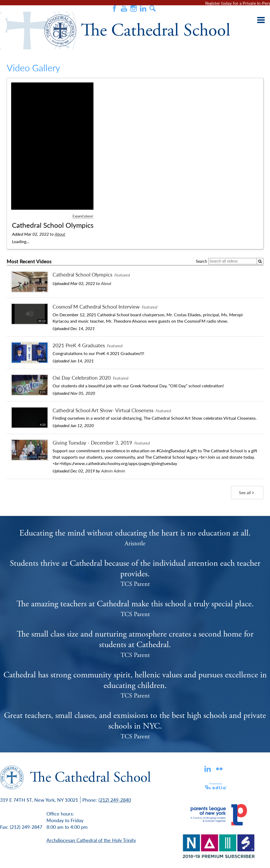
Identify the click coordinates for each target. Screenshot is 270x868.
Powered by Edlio (216, 786)
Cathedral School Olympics (53, 225)
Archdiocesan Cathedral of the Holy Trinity (91, 840)
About (60, 234)
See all (247, 492)
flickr (219, 769)
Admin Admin (113, 471)
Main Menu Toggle (261, 20)
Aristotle (135, 543)
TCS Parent (135, 584)
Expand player (83, 216)
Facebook (114, 8)
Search (153, 8)
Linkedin (208, 769)
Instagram (134, 8)
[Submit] (260, 261)
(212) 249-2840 (115, 800)
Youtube (124, 8)
